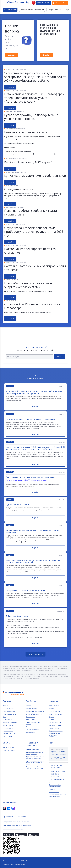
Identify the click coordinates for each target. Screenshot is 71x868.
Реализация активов (55, 728)
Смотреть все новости (35, 654)
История (51, 709)
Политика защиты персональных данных (14, 864)
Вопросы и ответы (44, 3)
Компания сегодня (54, 706)
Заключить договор (31, 709)
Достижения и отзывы (55, 723)
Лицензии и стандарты (55, 714)
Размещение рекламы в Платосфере (13, 829)
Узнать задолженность (9, 711)
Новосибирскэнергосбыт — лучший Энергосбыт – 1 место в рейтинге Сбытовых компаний (33, 562)
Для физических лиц (10, 10)
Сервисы (28, 706)
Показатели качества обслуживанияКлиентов (55, 735)
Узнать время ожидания (59, 754)
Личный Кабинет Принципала (34, 714)
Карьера (51, 717)
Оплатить (5, 706)
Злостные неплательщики (33, 727)
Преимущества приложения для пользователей (16, 822)
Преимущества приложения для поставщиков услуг (17, 825)
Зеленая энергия (31, 732)
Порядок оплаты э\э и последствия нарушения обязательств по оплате (35, 763)
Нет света (34, 3)
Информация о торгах (9, 747)
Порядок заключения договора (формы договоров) (35, 753)
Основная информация (32, 750)
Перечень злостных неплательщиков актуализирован (31, 477)
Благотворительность (55, 725)
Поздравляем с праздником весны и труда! (26, 590)
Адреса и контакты (8, 731)
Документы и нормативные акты (35, 711)
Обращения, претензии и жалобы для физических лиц (59, 796)
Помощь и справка (8, 737)
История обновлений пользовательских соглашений (34, 768)
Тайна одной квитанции (17, 616)
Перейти (12, 55)
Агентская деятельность (32, 730)
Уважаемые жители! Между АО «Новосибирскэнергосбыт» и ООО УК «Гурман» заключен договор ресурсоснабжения (35, 448)
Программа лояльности (9, 734)
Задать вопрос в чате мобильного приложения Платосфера (58, 774)
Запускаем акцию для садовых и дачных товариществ (31, 419)
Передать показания (8, 709)
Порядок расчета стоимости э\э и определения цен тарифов (35, 758)
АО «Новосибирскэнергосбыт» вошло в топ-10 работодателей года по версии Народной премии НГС (34, 392)
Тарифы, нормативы (8, 725)
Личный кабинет (7, 720)
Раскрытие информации (56, 731)
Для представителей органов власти (32, 10)
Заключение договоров (9, 714)
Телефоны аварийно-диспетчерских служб (55, 786)
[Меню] (4, 3)
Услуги (5, 717)
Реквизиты (52, 789)
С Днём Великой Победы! (17, 505)
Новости (51, 720)
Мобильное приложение (10, 723)
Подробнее (10, 87)
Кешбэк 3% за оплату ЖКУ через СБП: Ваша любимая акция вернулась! (33, 532)
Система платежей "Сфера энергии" (33, 723)
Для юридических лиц (54, 10)
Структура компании (55, 711)
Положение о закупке (9, 750)
